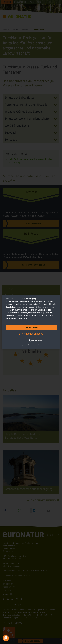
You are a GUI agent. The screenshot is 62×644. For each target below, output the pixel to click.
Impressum (24, 345)
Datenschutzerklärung (35, 345)
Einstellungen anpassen (32, 334)
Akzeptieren (32, 327)
